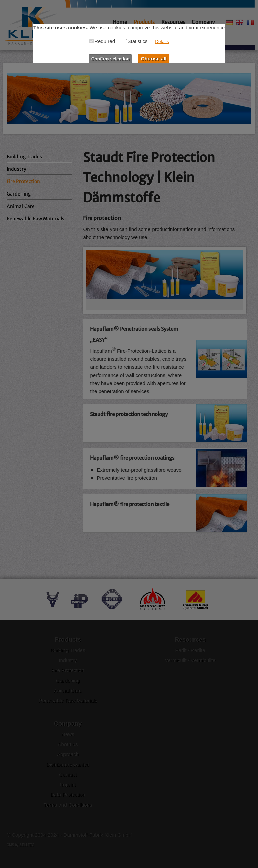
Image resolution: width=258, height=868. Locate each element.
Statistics (135, 41)
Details (162, 41)
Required (102, 41)
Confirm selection (111, 59)
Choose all (154, 59)
